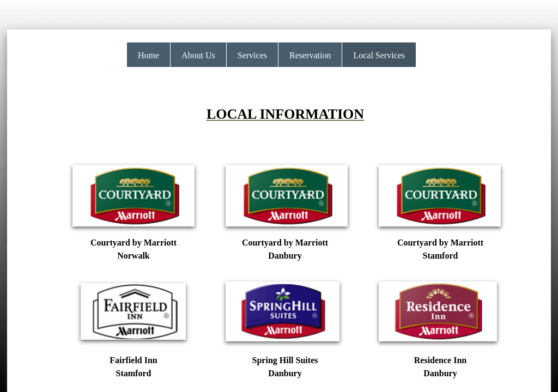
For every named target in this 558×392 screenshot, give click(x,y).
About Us (198, 55)
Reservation (310, 55)
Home (148, 55)
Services (252, 55)
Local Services (379, 55)
